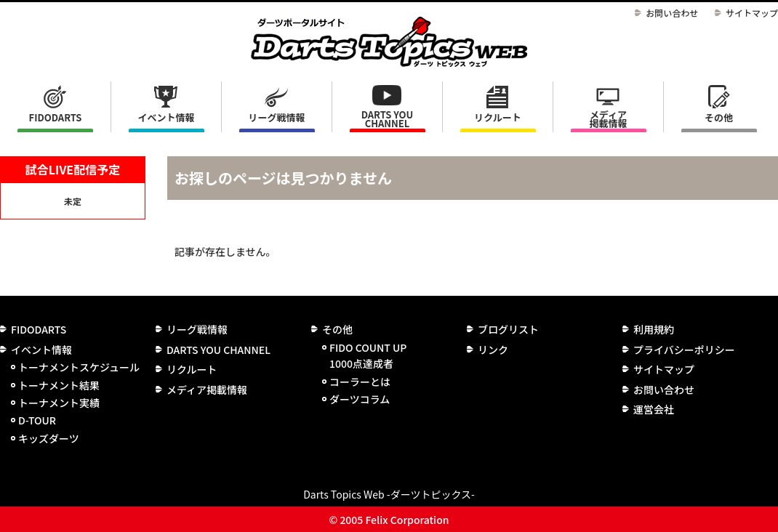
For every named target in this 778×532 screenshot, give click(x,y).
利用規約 (654, 329)
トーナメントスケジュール (79, 367)
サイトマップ (752, 13)
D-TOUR (37, 420)
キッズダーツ (49, 438)
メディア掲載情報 (608, 119)
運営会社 (654, 409)
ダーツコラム (360, 399)
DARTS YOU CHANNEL (388, 119)
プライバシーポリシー (684, 350)
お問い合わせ (672, 13)
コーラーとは (360, 382)
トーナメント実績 (59, 403)
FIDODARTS (56, 117)
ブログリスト (508, 329)
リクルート (498, 117)
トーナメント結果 (59, 385)
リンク (493, 350)
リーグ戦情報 (197, 329)
